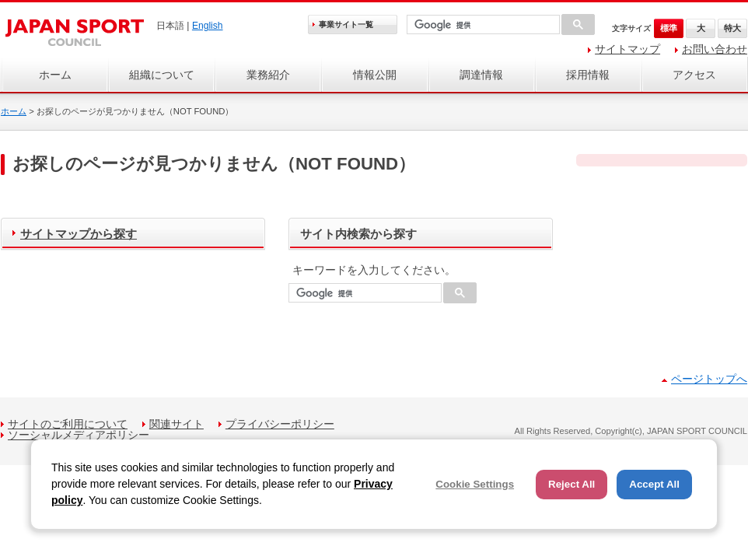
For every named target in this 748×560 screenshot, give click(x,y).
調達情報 (481, 75)
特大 (732, 28)
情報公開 (375, 75)
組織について (162, 75)
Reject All (571, 484)
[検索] (482, 25)
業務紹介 (268, 75)
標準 (669, 28)
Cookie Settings (475, 484)
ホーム (55, 75)
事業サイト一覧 (346, 24)
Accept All (654, 484)
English (208, 26)
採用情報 (588, 75)
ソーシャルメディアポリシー (79, 435)
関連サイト (177, 424)
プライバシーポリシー (280, 424)
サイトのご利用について (68, 424)
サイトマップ (627, 49)
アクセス (694, 75)
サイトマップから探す (79, 234)
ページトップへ (709, 379)
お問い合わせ (715, 49)
